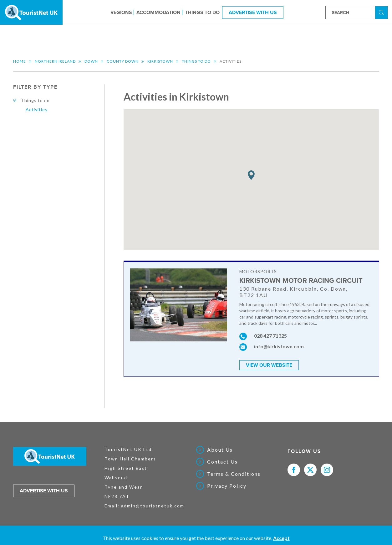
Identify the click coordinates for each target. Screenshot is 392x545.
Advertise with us (44, 491)
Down (91, 61)
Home (20, 61)
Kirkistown (160, 61)
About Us (220, 450)
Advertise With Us (253, 12)
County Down (123, 61)
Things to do (202, 12)
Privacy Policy (227, 486)
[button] (251, 175)
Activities (37, 109)
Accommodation (158, 12)
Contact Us (222, 462)
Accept (281, 538)
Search (382, 12)
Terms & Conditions (234, 474)
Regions (121, 12)
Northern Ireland (55, 61)
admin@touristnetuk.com (153, 506)
